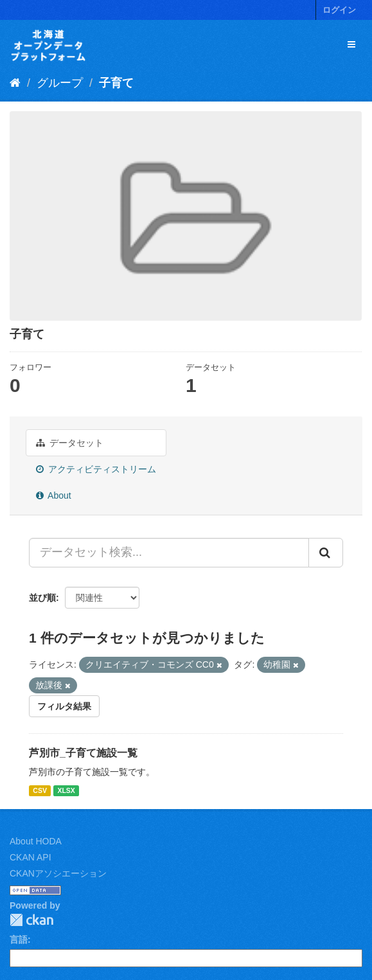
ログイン (339, 10)
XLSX (66, 790)
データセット (70, 443)
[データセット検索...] (169, 553)
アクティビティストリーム (96, 469)
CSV (40, 790)
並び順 (42, 598)
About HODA (36, 841)
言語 (19, 940)
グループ (60, 83)
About (54, 495)
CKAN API (31, 857)
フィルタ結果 (64, 706)
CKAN (31, 920)
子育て (116, 83)
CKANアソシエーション (58, 873)
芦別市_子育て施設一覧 (83, 753)
